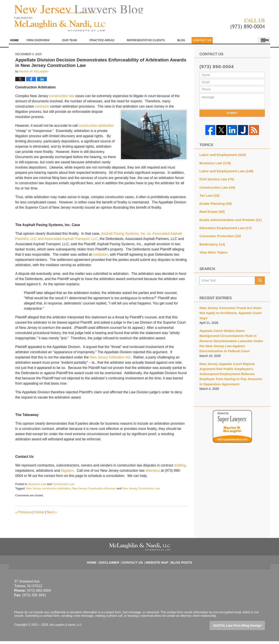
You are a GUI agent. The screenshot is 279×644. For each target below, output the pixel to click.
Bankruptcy (211, 241)
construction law (62, 99)
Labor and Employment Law (224, 173)
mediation (100, 258)
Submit (232, 116)
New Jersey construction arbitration (48, 492)
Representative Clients (155, 43)
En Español (216, 43)
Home (19, 43)
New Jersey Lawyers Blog (60, 28)
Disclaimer (113, 563)
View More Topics (212, 249)
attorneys (153, 474)
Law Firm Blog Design (244, 629)
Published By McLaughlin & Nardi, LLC (248, 27)
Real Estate (211, 211)
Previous (24, 515)
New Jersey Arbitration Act (110, 361)
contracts (42, 110)
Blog (191, 43)
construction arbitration (96, 129)
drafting (180, 469)
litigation (67, 474)
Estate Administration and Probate (228, 218)
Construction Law (63, 487)
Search (260, 277)
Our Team (79, 43)
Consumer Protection (218, 234)
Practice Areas (112, 43)
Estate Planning (214, 203)
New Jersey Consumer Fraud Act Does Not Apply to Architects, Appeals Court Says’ (230, 306)
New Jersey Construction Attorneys (94, 492)
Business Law (37, 487)
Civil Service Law (215, 180)
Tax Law (208, 196)
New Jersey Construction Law (141, 492)
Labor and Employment (220, 157)
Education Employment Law (223, 226)
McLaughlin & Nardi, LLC (67, 628)
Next (52, 515)
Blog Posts (178, 563)
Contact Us (247, 43)
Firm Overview (48, 43)
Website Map (156, 563)
